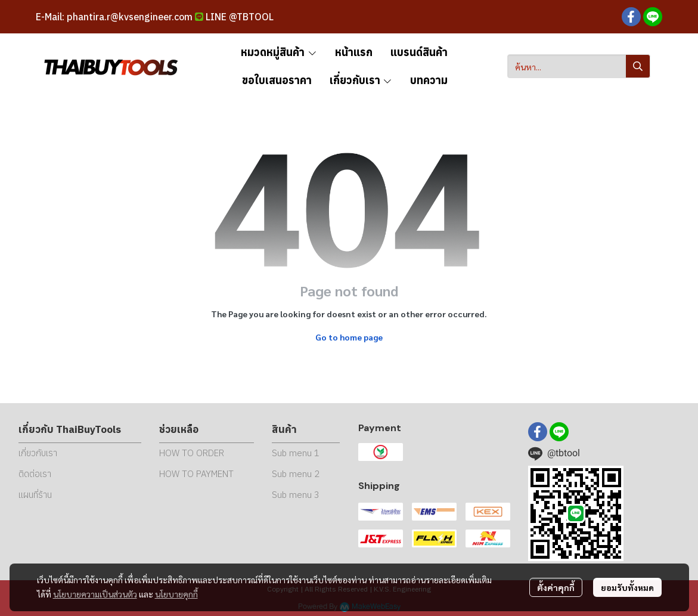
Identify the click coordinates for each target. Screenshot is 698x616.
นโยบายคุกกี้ (176, 594)
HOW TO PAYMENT (196, 474)
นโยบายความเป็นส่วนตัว (95, 594)
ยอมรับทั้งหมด (627, 587)
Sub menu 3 (296, 495)
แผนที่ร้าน (35, 495)
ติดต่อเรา (35, 474)
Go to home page (349, 337)
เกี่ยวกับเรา (38, 453)
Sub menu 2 (296, 474)
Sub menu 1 (296, 453)
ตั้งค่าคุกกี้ (556, 587)
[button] (579, 66)
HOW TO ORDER (192, 453)
